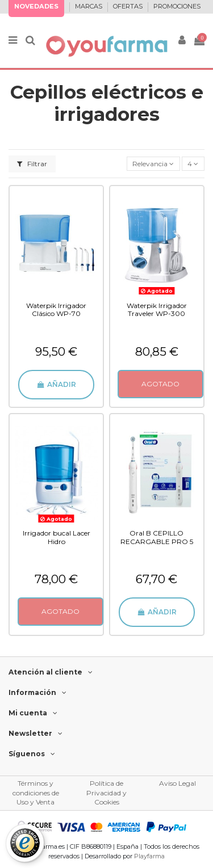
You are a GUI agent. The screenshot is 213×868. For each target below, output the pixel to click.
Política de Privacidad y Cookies (106, 793)
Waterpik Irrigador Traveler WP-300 (157, 309)
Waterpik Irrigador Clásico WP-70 (56, 309)
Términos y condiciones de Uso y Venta (36, 793)
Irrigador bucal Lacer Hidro (57, 537)
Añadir (56, 384)
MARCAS (89, 6)
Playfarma (149, 856)
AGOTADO (160, 384)
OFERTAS (129, 6)
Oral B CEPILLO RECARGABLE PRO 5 (157, 537)
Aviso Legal (177, 783)
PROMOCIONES (177, 6)
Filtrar (32, 164)
